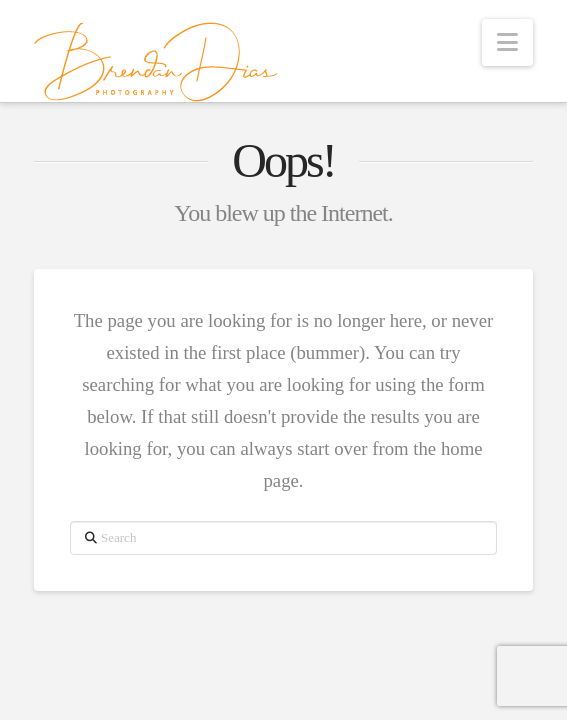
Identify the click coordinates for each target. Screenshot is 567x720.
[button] (507, 42)
